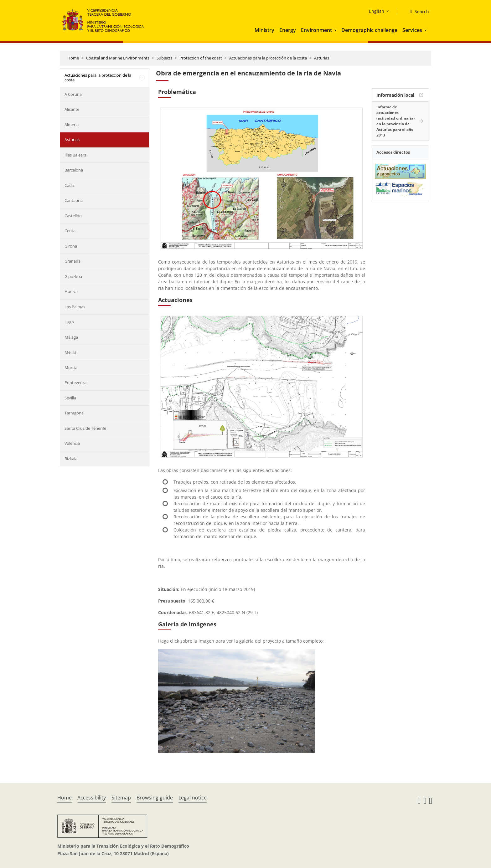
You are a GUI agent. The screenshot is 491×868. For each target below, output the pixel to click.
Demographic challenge (369, 30)
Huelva (71, 291)
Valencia (72, 443)
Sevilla (70, 398)
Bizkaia (71, 459)
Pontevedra (75, 383)
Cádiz (70, 185)
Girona (71, 246)
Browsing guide (155, 798)
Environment (316, 30)
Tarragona (74, 413)
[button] (336, 30)
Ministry (264, 30)
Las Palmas (75, 307)
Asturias (322, 58)
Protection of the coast (201, 58)
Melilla (70, 352)
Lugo (69, 322)
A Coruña (73, 94)
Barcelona (74, 170)
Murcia (71, 367)
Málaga (71, 337)
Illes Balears (75, 155)
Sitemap (121, 798)
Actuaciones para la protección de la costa (268, 58)
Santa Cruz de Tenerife (85, 428)
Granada (72, 261)
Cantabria (74, 200)
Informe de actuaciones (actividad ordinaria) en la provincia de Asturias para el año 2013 (395, 121)
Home (73, 58)
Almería (72, 125)
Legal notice (193, 798)
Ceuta (70, 231)
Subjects (164, 58)
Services (412, 30)
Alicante (72, 109)
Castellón (73, 216)
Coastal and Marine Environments (118, 58)
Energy (288, 30)
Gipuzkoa (73, 276)
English (377, 11)
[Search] (417, 12)
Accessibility (92, 798)
